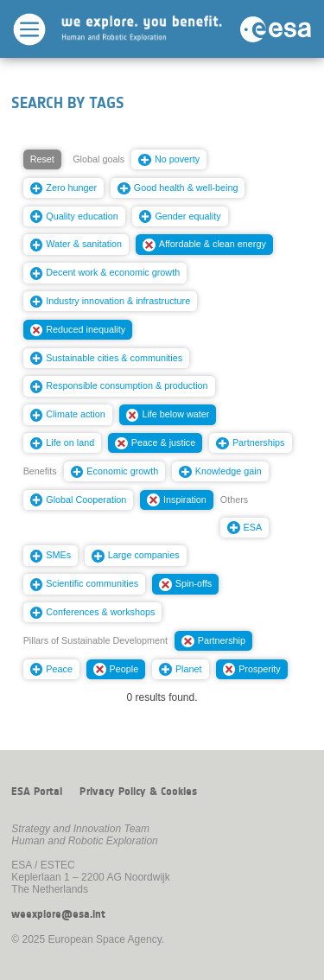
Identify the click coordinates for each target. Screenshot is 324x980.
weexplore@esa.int (58, 914)
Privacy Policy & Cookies (138, 792)
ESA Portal (37, 792)
